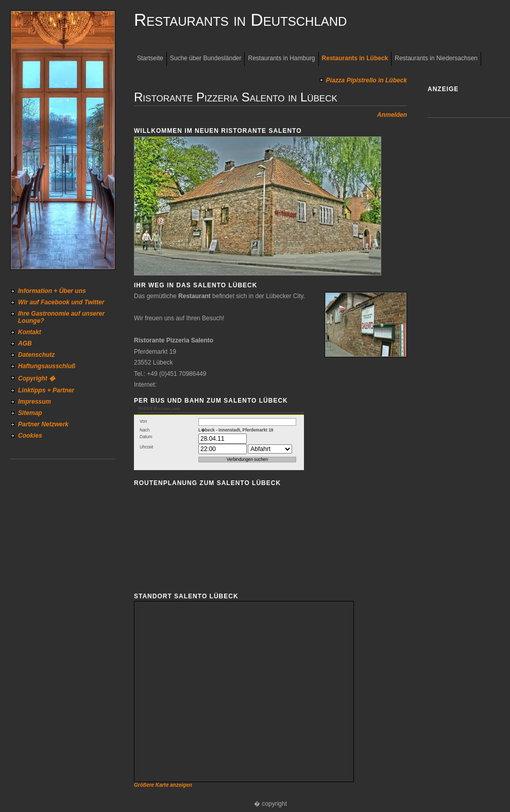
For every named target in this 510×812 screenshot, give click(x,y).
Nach (144, 430)
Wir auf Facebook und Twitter (61, 302)
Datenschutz (36, 355)
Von (143, 421)
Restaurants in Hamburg (281, 58)
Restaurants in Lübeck (355, 58)
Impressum (35, 402)
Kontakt (30, 332)
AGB (25, 343)
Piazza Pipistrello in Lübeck (367, 80)
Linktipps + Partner (46, 390)
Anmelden (392, 115)
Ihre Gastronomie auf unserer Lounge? (61, 317)
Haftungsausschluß (47, 366)
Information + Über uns (52, 291)
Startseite (150, 58)
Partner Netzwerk (43, 424)
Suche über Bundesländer (206, 58)
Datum (146, 437)
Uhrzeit (146, 447)
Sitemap (30, 413)
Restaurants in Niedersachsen (436, 58)
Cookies (30, 436)
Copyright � (37, 378)
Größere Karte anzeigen (163, 785)
